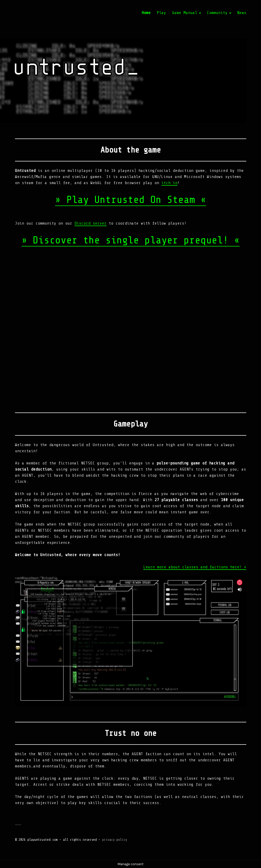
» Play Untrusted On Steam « (131, 200)
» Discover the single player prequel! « (131, 240)
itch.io (169, 183)
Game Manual (185, 13)
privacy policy (115, 840)
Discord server (90, 223)
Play (161, 13)
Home (146, 13)
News (242, 13)
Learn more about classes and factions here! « (195, 567)
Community (217, 13)
